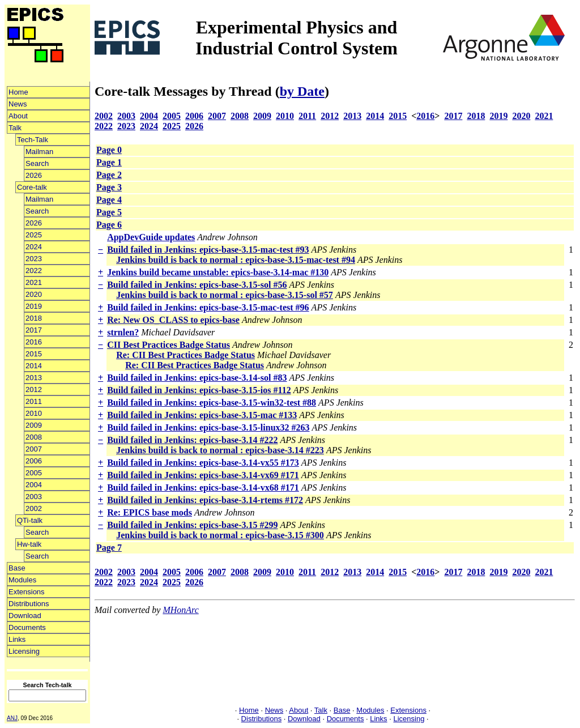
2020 (34, 294)
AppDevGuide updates (151, 237)
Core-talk (32, 187)
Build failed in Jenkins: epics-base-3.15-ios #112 (199, 390)
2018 (34, 318)
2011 (34, 401)
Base (17, 568)
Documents (27, 627)
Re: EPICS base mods (150, 512)
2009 (34, 425)
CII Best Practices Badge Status (169, 345)
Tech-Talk (33, 140)
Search (37, 163)
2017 (34, 330)
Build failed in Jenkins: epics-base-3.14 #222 (192, 440)
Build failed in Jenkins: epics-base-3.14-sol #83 (197, 378)
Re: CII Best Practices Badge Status (185, 355)
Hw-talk (29, 544)
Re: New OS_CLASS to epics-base (173, 320)
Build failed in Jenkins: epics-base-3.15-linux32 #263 (208, 427)
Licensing (24, 651)
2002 (34, 508)
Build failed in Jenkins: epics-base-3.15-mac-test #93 (208, 250)
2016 (34, 342)
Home (18, 92)
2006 (34, 461)
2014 (34, 366)
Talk (15, 128)
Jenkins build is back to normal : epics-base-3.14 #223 (220, 450)
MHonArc (180, 610)
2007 (34, 449)
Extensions (27, 592)
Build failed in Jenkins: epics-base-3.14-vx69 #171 (203, 475)
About (18, 116)
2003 (34, 497)
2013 (34, 378)
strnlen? (123, 332)
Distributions (29, 604)
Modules (22, 580)
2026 (34, 175)
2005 (34, 473)
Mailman (39, 152)
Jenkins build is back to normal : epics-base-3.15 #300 (220, 535)
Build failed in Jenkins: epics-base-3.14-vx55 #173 (203, 463)
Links (17, 639)
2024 (34, 247)
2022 (34, 271)
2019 (34, 306)
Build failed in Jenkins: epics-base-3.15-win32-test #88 (212, 403)
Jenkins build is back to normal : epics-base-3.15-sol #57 (225, 295)
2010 (34, 413)
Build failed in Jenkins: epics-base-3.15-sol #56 (197, 285)
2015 (34, 354)
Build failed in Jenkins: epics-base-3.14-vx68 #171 (203, 488)
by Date (302, 91)
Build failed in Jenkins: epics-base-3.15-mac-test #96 (208, 307)
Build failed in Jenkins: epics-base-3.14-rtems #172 (205, 500)
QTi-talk (30, 520)
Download (25, 616)
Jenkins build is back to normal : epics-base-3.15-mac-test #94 (236, 260)
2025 (34, 235)
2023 (34, 259)
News (18, 104)
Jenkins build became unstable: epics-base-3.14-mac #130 (218, 272)
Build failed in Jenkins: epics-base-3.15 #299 (192, 525)
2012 (34, 389)
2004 (34, 485)
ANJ (12, 718)
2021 (34, 282)
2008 (34, 437)
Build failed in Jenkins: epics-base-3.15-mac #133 (202, 415)
